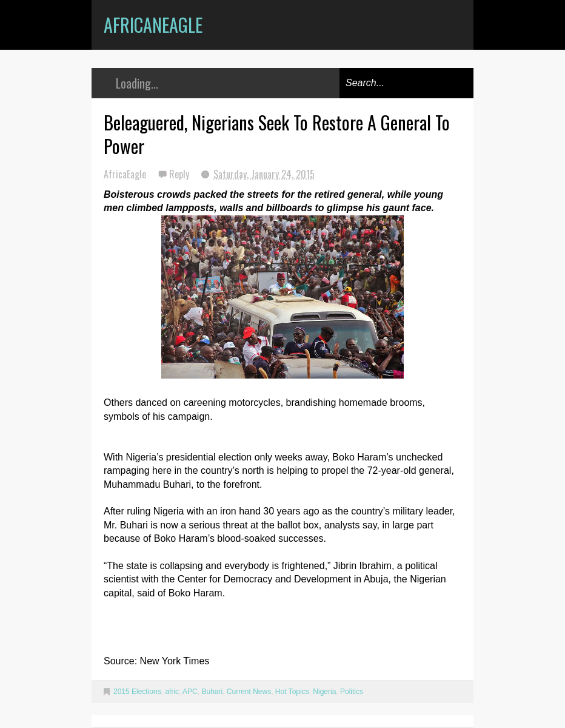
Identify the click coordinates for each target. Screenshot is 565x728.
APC (190, 692)
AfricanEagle (153, 25)
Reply (180, 174)
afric (172, 692)
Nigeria (324, 692)
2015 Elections (137, 692)
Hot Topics (292, 692)
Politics (352, 692)
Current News (249, 692)
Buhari (212, 692)
